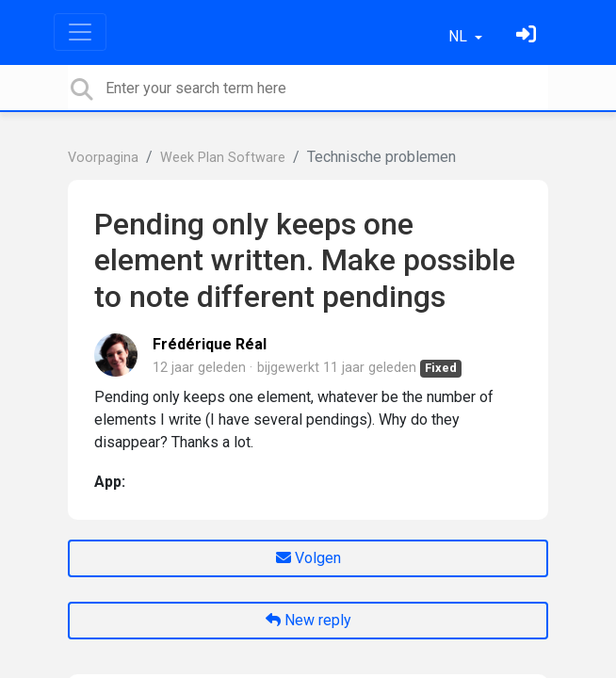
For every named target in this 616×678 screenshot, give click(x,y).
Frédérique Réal (210, 344)
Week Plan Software (223, 158)
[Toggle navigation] (80, 32)
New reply (308, 620)
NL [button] (460, 36)
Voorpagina (103, 158)
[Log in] (528, 36)
